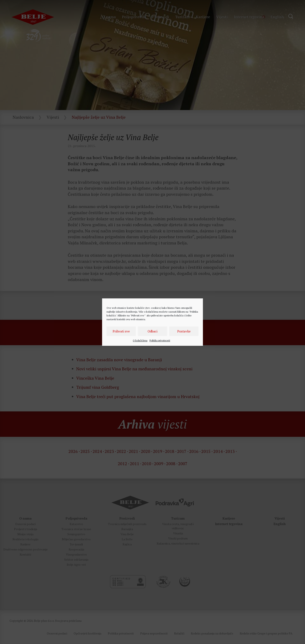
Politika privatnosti (160, 340)
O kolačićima (140, 340)
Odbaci (152, 331)
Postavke (184, 331)
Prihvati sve (121, 331)
